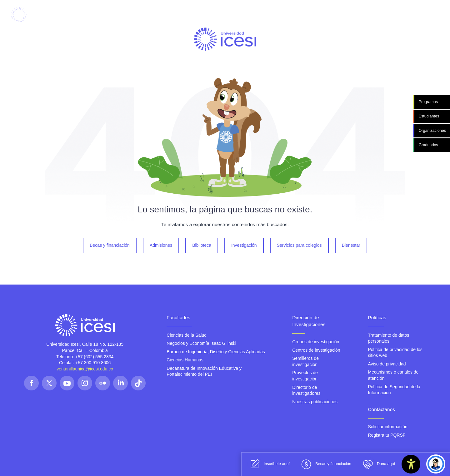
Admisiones (161, 245)
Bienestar (351, 245)
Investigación (244, 245)
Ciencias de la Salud (187, 335)
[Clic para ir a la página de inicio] (32, 15)
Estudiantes (429, 116)
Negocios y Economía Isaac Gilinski (201, 343)
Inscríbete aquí (269, 464)
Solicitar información (388, 427)
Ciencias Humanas (185, 360)
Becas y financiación (110, 245)
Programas (428, 102)
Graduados (428, 145)
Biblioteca (202, 245)
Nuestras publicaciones (315, 402)
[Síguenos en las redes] (31, 383)
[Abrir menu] (408, 15)
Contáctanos (382, 409)
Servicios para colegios (299, 245)
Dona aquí (378, 464)
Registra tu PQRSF (387, 435)
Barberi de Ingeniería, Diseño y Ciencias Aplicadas (216, 352)
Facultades (178, 317)
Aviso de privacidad (387, 364)
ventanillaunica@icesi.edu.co (85, 369)
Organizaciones (432, 131)
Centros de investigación (316, 350)
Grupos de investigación (316, 342)
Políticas (377, 317)
